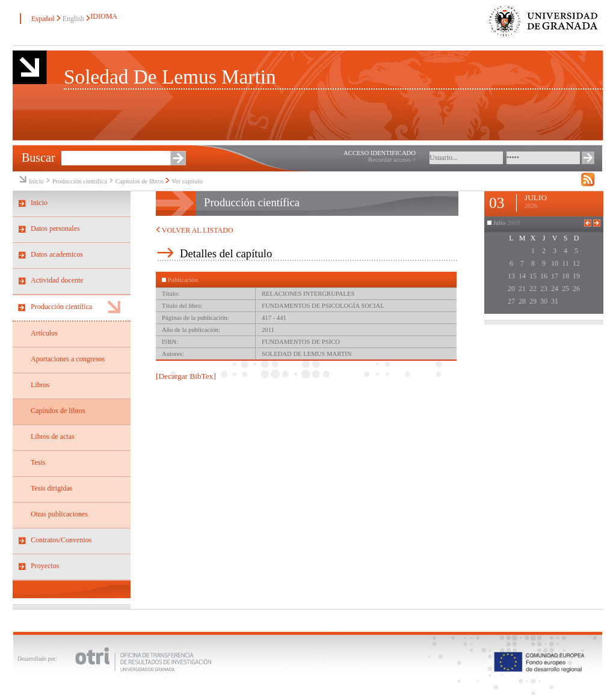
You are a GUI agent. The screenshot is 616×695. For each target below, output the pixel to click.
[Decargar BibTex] (186, 376)
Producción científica (80, 181)
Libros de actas (53, 436)
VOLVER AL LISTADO (195, 230)
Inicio (36, 181)
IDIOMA (103, 16)
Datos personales (55, 228)
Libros (40, 385)
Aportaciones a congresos (68, 359)
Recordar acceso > (392, 160)
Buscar (38, 158)
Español (43, 19)
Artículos (44, 333)
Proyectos (45, 566)
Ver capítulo (187, 181)
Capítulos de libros (140, 181)
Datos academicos (57, 254)
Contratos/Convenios (61, 540)
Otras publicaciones (59, 514)
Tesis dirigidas (52, 488)
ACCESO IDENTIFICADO (380, 153)
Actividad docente (57, 280)
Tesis (38, 462)
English (74, 19)
